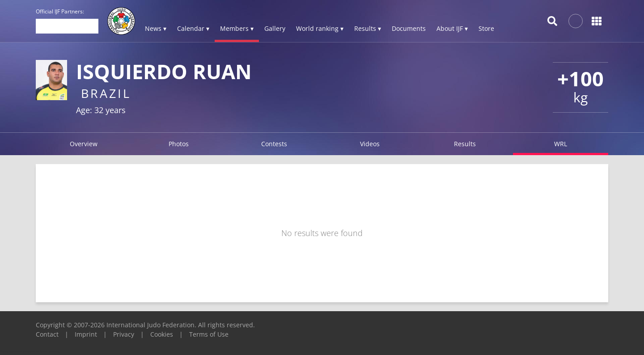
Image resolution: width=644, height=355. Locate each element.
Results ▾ (368, 28)
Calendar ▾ (193, 28)
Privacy (124, 334)
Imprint (86, 334)
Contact (47, 334)
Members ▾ (237, 28)
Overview (84, 144)
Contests (274, 144)
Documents (409, 28)
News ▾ (156, 28)
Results (465, 144)
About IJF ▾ (452, 28)
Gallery (275, 28)
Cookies (162, 334)
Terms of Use (209, 334)
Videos (370, 144)
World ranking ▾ (320, 28)
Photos (179, 144)
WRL (561, 144)
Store (486, 28)
